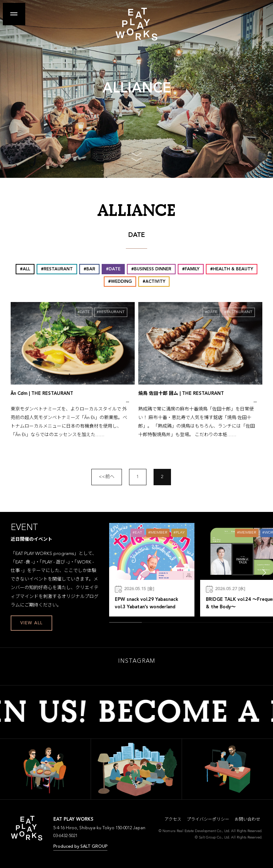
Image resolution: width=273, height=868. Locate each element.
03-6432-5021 (65, 836)
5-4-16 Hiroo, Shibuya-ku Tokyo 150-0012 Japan (99, 828)
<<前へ (107, 477)
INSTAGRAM (136, 661)
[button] (264, 573)
